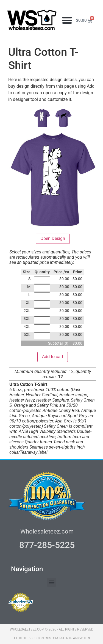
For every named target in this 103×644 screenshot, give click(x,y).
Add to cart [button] (53, 357)
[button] (67, 20)
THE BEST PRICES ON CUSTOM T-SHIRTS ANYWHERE (51, 638)
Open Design (53, 238)
